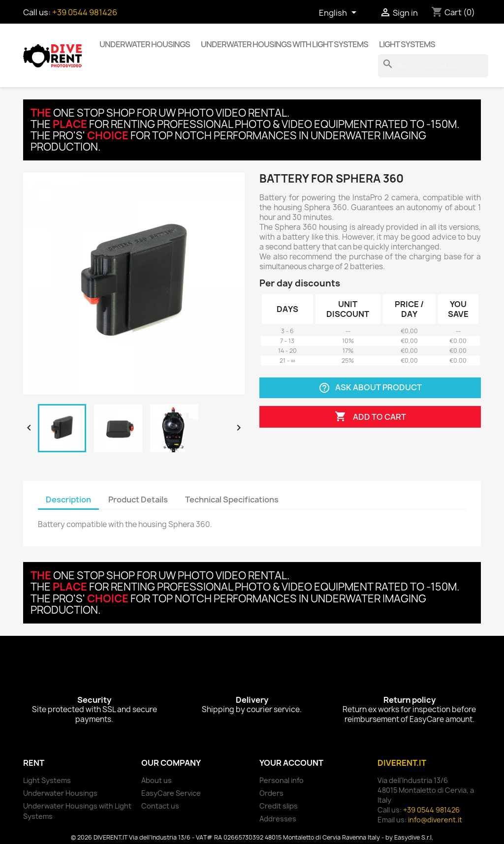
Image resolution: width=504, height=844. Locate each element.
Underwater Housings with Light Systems (284, 44)
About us (157, 780)
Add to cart (370, 417)
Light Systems (407, 44)
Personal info (282, 780)
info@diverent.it (435, 820)
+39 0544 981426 (85, 12)
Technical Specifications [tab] (232, 500)
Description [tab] (68, 500)
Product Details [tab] (138, 500)
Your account (291, 763)
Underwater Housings (145, 44)
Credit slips (279, 806)
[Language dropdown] (339, 13)
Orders (271, 793)
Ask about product (370, 388)
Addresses (278, 819)
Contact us (160, 806)
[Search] (433, 66)
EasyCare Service (171, 793)
